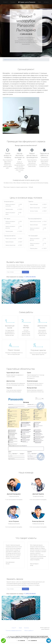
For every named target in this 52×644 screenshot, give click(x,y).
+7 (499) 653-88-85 (26, 34)
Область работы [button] (28, 631)
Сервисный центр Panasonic (11, 60)
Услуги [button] (5, 2)
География (13, 2)
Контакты (46, 2)
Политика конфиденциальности (14, 631)
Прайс (40, 2)
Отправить (25, 272)
